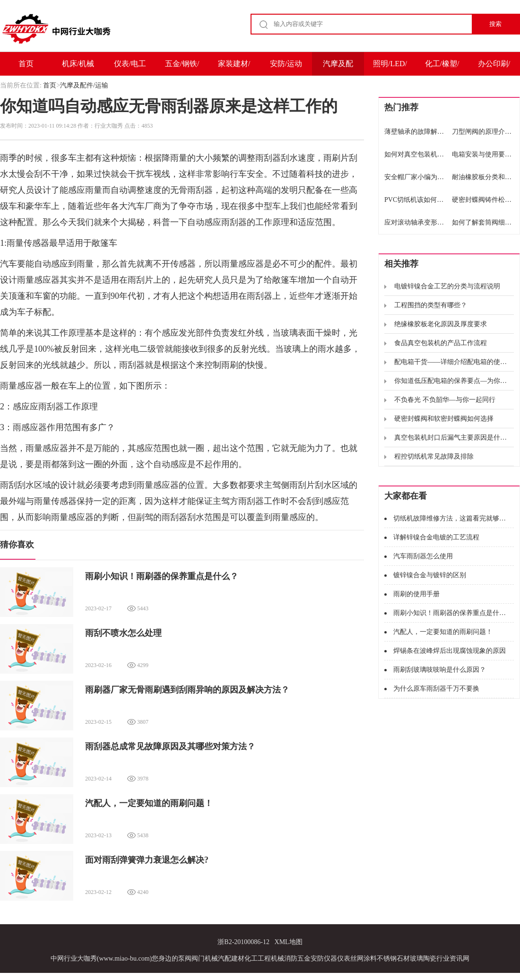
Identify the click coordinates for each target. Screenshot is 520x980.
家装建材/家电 (234, 68)
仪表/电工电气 (130, 68)
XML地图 (289, 942)
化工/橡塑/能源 (442, 68)
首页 (26, 64)
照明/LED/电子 (390, 68)
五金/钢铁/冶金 (182, 68)
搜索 (495, 24)
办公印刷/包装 (494, 68)
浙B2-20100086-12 (243, 942)
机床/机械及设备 (78, 68)
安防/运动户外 (286, 68)
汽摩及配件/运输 (338, 68)
